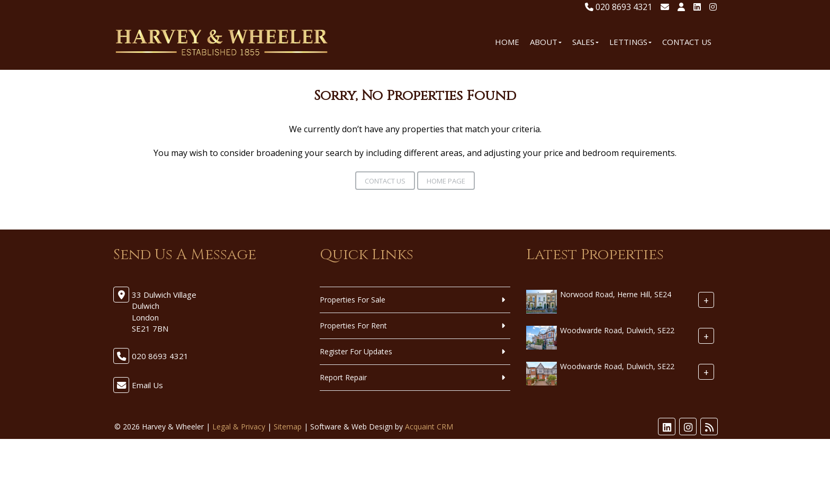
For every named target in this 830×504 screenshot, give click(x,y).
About (546, 42)
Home (507, 42)
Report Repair (343, 377)
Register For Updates (356, 351)
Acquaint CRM (429, 427)
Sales (585, 42)
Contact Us (687, 42)
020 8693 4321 (619, 7)
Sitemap (288, 427)
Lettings (630, 42)
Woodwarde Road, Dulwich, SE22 (617, 330)
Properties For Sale (353, 300)
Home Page (446, 181)
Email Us (147, 385)
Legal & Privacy (239, 427)
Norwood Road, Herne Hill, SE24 (616, 294)
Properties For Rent (353, 326)
